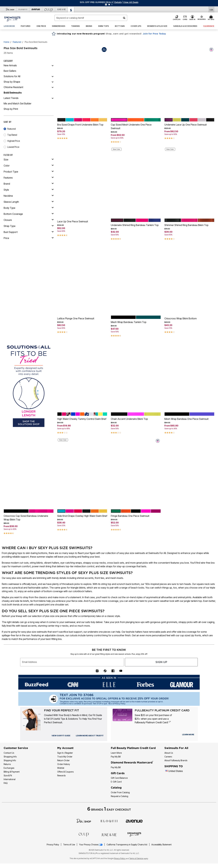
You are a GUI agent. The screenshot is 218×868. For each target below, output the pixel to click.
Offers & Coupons (65, 772)
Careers (168, 757)
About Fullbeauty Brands (176, 760)
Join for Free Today (154, 34)
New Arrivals (10, 65)
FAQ (6, 783)
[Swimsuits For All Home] (12, 19)
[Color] (29, 166)
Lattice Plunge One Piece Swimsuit (76, 318)
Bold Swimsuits (13, 93)
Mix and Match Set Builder (17, 103)
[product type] (29, 172)
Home (6, 42)
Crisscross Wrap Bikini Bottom (181, 318)
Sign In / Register (65, 753)
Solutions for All (12, 76)
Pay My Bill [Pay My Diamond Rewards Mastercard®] (116, 767)
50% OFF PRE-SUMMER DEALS (96, 2)
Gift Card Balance (119, 778)
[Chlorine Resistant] (53, 87)
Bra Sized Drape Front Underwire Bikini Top (80, 125)
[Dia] (84, 821)
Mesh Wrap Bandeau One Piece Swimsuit (186, 419)
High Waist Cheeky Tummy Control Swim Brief (82, 419)
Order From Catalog (120, 792)
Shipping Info (10, 760)
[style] (29, 190)
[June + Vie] (109, 834)
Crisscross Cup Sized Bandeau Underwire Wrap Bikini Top (26, 518)
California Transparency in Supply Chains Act (127, 845)
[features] (29, 178)
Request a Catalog (120, 796)
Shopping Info (10, 757)
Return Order (63, 760)
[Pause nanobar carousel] (106, 5)
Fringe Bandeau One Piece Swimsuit (130, 516)
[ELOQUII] (109, 821)
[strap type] (29, 226)
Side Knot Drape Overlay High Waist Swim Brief (82, 516)
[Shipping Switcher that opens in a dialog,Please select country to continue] (211, 9)
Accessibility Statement (161, 845)
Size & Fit (8, 775)
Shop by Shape (12, 82)
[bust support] (29, 232)
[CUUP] (84, 834)
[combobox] (91, 18)
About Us (169, 753)
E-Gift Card (116, 782)
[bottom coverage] (29, 214)
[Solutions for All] (53, 76)
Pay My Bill (116, 757)
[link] (9, 26)
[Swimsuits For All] (134, 834)
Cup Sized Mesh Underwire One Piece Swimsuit (131, 126)
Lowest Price (13, 147)
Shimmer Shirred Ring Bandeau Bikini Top (186, 225)
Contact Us (9, 753)
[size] (29, 160)
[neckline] (29, 196)
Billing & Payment (12, 772)
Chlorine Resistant (13, 87)
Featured (17, 42)
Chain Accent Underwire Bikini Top (129, 419)
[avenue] (134, 821)
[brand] (29, 184)
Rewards (61, 775)
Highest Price (14, 141)
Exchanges (9, 768)
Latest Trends (11, 98)
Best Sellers (10, 71)
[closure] (29, 220)
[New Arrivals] (53, 65)
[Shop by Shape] (53, 82)
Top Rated (12, 135)
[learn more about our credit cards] (188, 735)
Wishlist (61, 768)
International (10, 779)
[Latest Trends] (53, 98)
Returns (7, 764)
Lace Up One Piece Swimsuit (73, 221)
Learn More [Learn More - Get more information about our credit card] (116, 753)
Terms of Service (136, 858)
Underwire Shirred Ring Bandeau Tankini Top (135, 225)
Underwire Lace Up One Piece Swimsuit (186, 125)
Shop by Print (11, 109)
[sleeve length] (29, 202)
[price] (29, 238)
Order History (64, 764)
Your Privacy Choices (91, 845)
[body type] (29, 208)
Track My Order (65, 757)
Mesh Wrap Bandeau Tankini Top (129, 322)
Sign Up (161, 662)
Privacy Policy (53, 845)
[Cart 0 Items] (211, 18)
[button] (118, 2)
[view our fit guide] (61, 736)
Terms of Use (69, 845)
